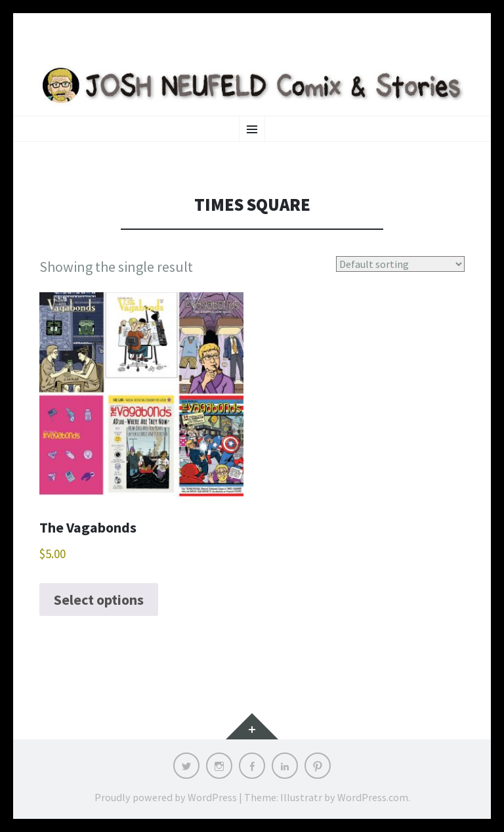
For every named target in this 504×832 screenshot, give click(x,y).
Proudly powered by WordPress (166, 797)
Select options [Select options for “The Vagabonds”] (99, 600)
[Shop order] (401, 264)
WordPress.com (373, 797)
